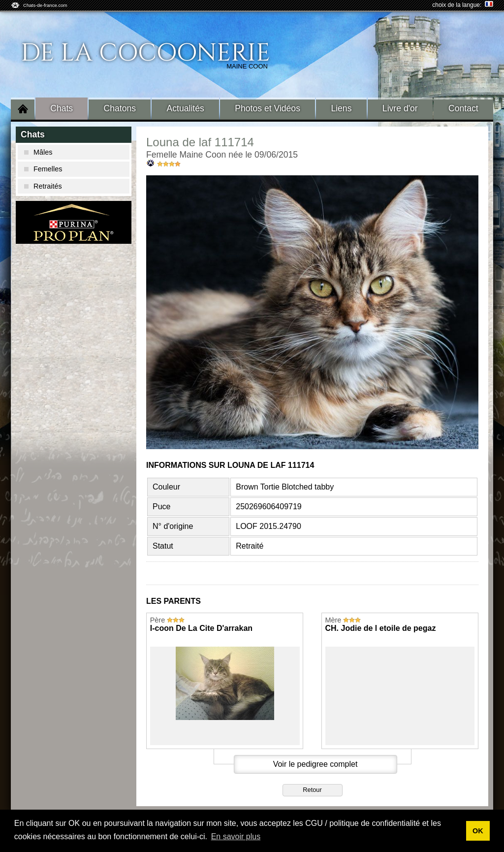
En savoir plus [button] (236, 836)
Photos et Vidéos (268, 108)
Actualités (186, 108)
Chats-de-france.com (45, 5)
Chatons (120, 108)
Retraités (43, 186)
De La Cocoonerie (145, 53)
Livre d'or (400, 108)
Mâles (38, 152)
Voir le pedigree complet (315, 764)
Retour (312, 790)
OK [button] (478, 831)
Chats (62, 108)
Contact (463, 108)
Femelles (43, 169)
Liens (341, 108)
